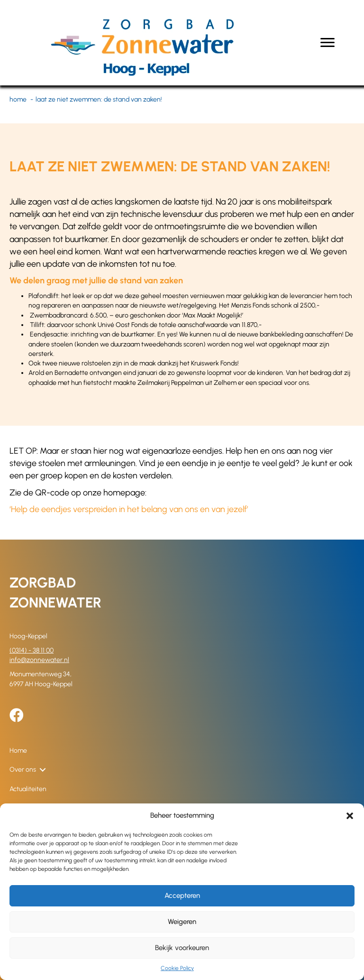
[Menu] (328, 43)
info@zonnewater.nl (39, 660)
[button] (350, 816)
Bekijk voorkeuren (182, 948)
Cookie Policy (177, 968)
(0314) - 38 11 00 (32, 650)
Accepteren (182, 896)
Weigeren (182, 922)
